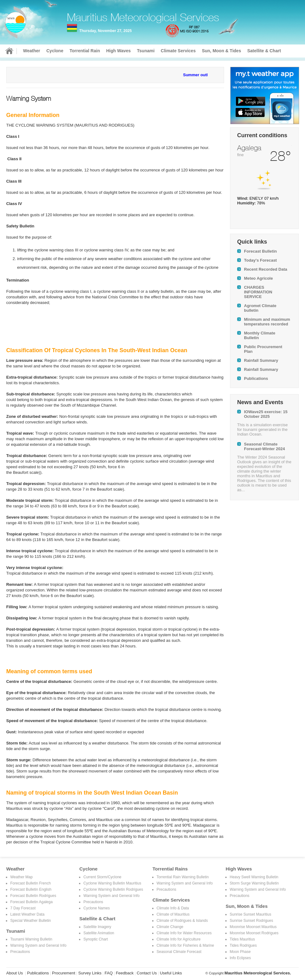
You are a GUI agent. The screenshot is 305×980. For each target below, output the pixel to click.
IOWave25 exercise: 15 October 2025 (266, 414)
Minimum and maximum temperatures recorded (267, 322)
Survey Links (90, 973)
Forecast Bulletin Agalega (31, 902)
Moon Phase (240, 952)
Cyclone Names (97, 908)
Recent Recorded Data (266, 269)
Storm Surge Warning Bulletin (254, 883)
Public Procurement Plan (263, 349)
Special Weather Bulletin (31, 921)
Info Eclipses (240, 958)
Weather (32, 51)
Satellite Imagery (97, 927)
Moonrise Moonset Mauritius (253, 927)
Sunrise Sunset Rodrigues (251, 921)
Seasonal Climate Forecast (179, 952)
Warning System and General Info (38, 945)
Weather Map (21, 877)
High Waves (118, 51)
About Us (14, 973)
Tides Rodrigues (243, 945)
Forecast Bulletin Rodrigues (33, 896)
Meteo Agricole (258, 278)
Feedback (125, 973)
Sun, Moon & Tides (222, 51)
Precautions (20, 952)
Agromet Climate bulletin (260, 308)
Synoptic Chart (96, 939)
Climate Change (170, 927)
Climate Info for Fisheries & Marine (185, 945)
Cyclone (55, 51)
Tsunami (146, 51)
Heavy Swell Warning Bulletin (254, 877)
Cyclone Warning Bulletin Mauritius (112, 883)
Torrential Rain (85, 51)
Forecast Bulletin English (31, 889)
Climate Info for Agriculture (178, 939)
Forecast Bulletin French (30, 883)
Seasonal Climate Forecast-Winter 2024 (264, 446)
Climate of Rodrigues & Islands (182, 921)
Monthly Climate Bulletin (260, 335)
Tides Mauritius (242, 939)
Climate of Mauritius (173, 914)
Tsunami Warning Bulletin (31, 939)
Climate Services (178, 51)
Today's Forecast (260, 260)
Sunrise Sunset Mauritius (250, 914)
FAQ (109, 973)
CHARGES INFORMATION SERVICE (258, 292)
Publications (256, 378)
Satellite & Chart (264, 51)
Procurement (63, 973)
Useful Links (171, 973)
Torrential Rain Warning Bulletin (183, 877)
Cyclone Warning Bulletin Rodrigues (113, 889)
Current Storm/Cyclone (102, 877)
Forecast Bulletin (260, 251)
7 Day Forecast (23, 908)
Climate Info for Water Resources (184, 933)
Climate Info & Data (173, 908)
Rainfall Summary (261, 360)
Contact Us (147, 973)
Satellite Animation (99, 933)
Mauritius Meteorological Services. (258, 973)
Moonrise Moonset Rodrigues (254, 933)
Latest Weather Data (27, 914)
